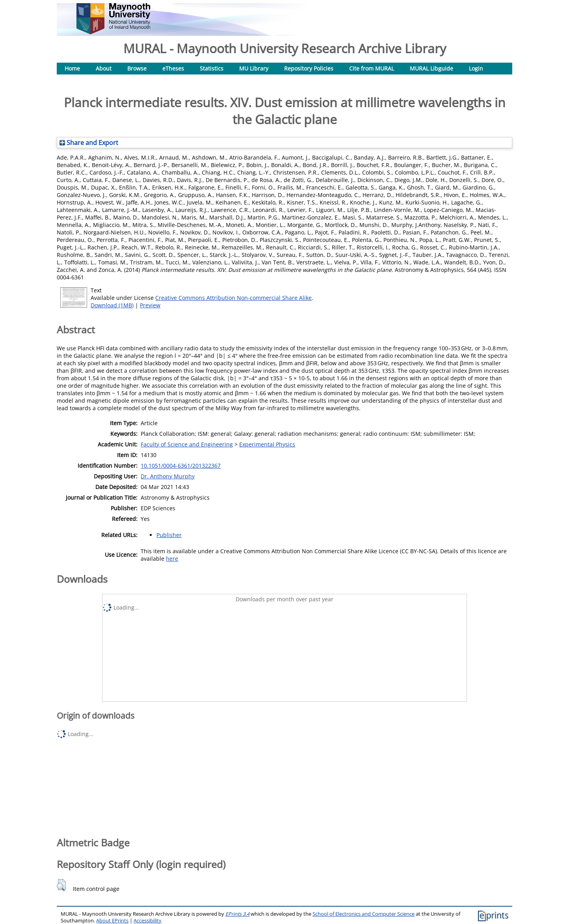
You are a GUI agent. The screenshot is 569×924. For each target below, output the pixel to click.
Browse (137, 68)
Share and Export (89, 143)
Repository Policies (309, 68)
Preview (150, 305)
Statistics (212, 68)
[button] (61, 885)
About (104, 68)
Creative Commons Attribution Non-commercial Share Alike (233, 298)
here (172, 559)
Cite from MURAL (372, 68)
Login (476, 68)
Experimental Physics (267, 444)
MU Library (254, 68)
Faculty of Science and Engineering (187, 444)
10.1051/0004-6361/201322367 (181, 466)
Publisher (169, 535)
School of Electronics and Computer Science (364, 914)
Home (72, 68)
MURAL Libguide (431, 68)
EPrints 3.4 (237, 914)
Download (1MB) (112, 305)
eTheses (173, 68)
